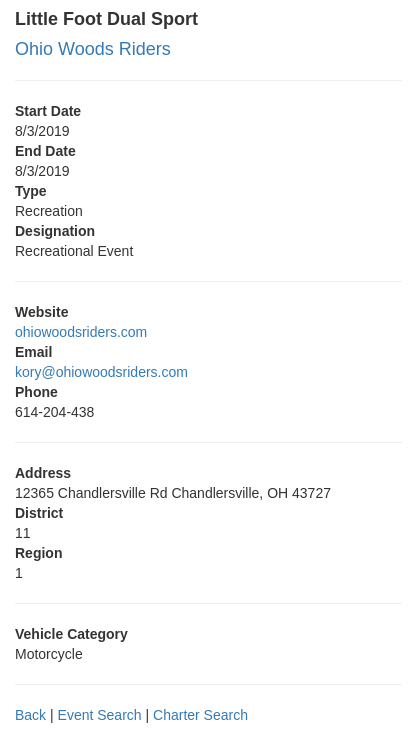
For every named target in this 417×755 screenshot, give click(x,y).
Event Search (100, 715)
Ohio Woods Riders (93, 49)
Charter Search (200, 715)
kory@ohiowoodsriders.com (101, 372)
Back (30, 715)
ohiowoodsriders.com (81, 332)
